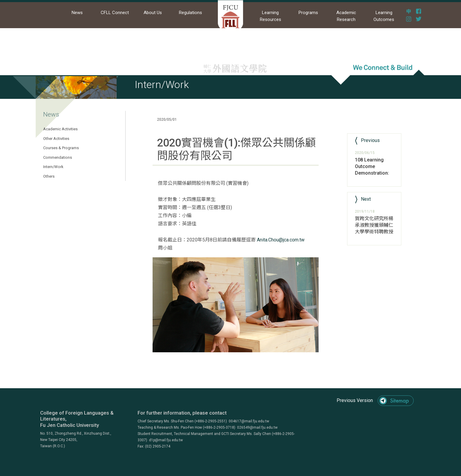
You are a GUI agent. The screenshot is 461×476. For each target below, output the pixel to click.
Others (49, 176)
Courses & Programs (61, 148)
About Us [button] (153, 13)
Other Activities (56, 139)
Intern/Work (53, 167)
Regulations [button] (190, 13)
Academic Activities (60, 129)
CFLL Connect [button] (115, 13)
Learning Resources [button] (271, 16)
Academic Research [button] (346, 16)
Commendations (58, 157)
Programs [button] (308, 13)
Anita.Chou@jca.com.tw (281, 240)
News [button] (77, 13)
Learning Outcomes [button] (384, 16)
